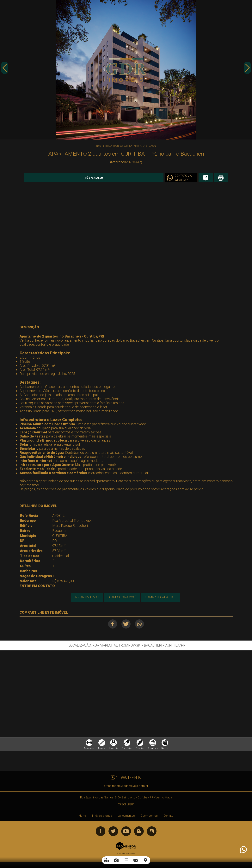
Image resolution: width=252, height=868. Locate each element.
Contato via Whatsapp (150, 178)
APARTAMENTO (141, 146)
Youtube (126, 834)
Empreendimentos (113, 146)
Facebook (111, 623)
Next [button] (247, 70)
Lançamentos (126, 818)
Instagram (152, 834)
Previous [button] (5, 70)
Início (98, 146)
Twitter (126, 623)
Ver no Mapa (164, 800)
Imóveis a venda (102, 818)
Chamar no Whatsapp (161, 597)
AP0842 (153, 146)
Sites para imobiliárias (126, 856)
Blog (139, 834)
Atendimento (243, 850)
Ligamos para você (121, 597)
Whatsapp (141, 623)
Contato (168, 818)
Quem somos (149, 818)
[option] (126, 70)
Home (83, 818)
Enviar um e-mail (85, 597)
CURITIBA (128, 146)
